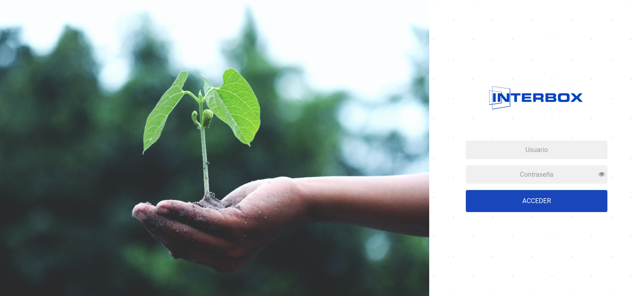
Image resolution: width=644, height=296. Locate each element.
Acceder (537, 201)
